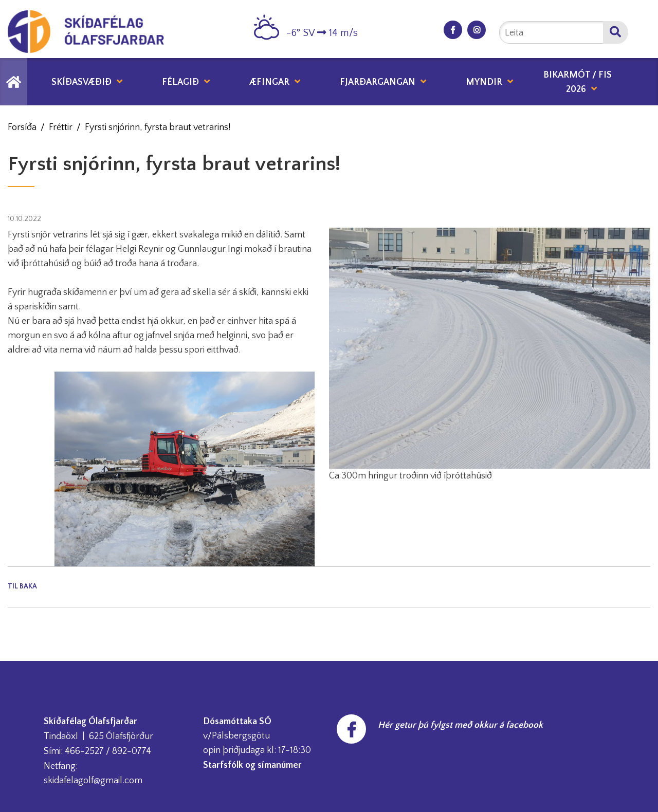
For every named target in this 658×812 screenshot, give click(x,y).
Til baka (22, 586)
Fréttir (61, 127)
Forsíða (22, 127)
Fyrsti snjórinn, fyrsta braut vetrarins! (158, 127)
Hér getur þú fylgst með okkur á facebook (460, 725)
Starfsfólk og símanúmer (252, 765)
